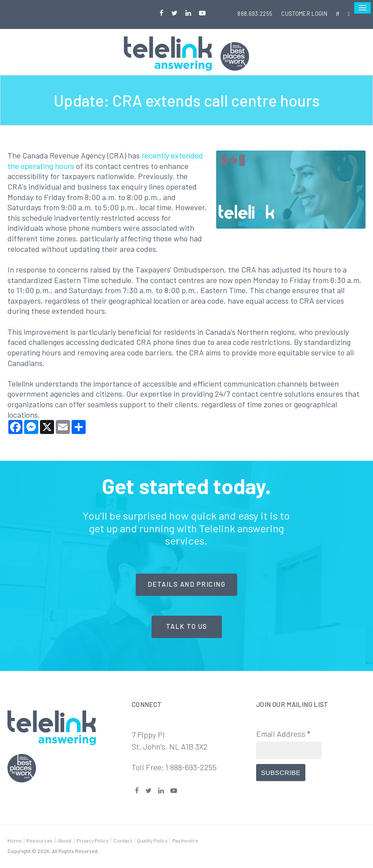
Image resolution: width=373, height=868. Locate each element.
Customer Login (304, 14)
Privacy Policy (92, 840)
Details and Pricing (187, 584)
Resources (40, 840)
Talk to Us (187, 626)
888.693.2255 (255, 14)
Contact (123, 840)
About (65, 840)
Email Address (283, 734)
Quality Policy (152, 840)
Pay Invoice (185, 840)
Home (14, 840)
